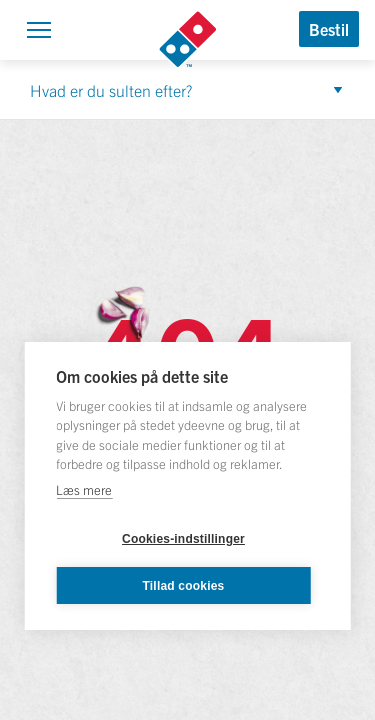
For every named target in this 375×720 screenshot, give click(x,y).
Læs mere (84, 489)
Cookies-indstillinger (183, 539)
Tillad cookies (184, 586)
